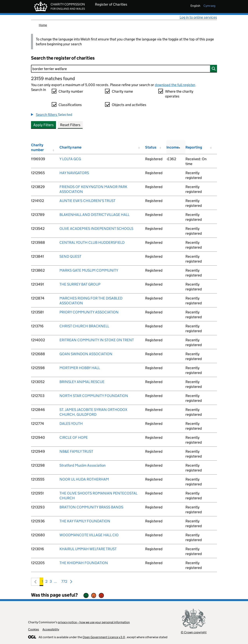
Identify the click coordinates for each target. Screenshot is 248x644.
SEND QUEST (70, 256)
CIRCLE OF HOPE (74, 437)
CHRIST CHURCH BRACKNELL (84, 326)
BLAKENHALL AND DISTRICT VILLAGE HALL (94, 215)
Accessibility (51, 629)
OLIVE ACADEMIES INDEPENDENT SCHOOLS (96, 229)
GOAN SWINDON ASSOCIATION (86, 354)
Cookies (34, 629)
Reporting (194, 147)
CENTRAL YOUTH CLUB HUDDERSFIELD (92, 242)
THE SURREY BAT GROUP (80, 284)
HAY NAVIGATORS (74, 173)
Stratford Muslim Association (83, 465)
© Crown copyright (194, 632)
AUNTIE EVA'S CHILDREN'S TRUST (87, 201)
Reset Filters (70, 125)
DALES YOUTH (71, 424)
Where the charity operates (179, 94)
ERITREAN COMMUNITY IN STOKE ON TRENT (97, 340)
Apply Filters (43, 125)
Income (173, 147)
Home (43, 25)
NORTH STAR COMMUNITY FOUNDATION (94, 396)
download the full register (175, 85)
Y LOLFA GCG (70, 159)
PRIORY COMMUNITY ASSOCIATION (89, 312)
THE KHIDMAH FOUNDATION (84, 563)
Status (151, 147)
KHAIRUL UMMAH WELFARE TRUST (88, 549)
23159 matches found (53, 78)
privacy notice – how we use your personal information (94, 622)
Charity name (122, 91)
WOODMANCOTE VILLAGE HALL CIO (89, 535)
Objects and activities (129, 105)
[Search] (124, 69)
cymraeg (209, 6)
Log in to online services (198, 17)
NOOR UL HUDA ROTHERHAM (84, 479)
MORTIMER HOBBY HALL (80, 368)
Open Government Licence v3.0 (104, 637)
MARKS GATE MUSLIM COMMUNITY (89, 270)
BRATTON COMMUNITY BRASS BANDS (91, 507)
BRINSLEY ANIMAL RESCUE (82, 382)
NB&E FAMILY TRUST (76, 451)
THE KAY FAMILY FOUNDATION (85, 521)
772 (64, 582)
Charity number (71, 91)
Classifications (70, 105)
